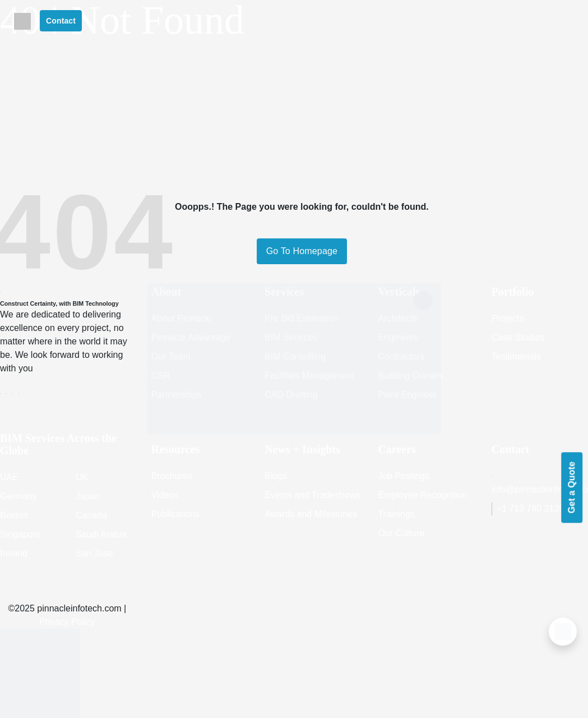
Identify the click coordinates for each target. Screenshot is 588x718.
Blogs (276, 476)
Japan (88, 496)
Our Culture (401, 533)
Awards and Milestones (311, 514)
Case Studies (518, 337)
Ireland (14, 553)
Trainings (396, 514)
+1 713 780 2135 (528, 509)
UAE (9, 477)
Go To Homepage (302, 251)
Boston (14, 515)
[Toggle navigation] (9, 21)
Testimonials (516, 356)
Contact (61, 21)
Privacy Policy (67, 622)
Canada (91, 515)
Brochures (172, 476)
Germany (18, 496)
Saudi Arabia (101, 534)
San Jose (94, 553)
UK (82, 477)
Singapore (20, 534)
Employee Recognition (423, 495)
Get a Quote (571, 487)
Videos (165, 495)
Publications (175, 514)
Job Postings (404, 476)
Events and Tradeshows (312, 495)
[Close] (423, 300)
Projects (508, 318)
